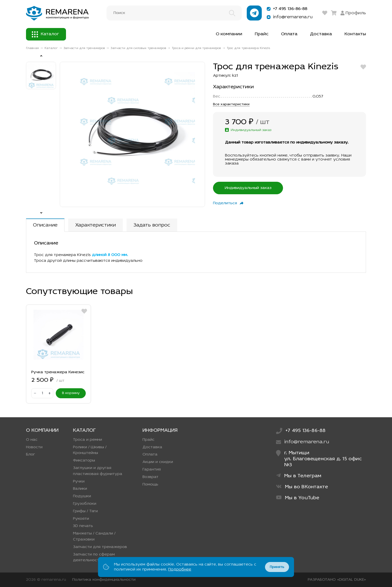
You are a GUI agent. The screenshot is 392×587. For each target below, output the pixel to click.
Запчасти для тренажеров (84, 48)
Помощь (150, 484)
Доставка (321, 34)
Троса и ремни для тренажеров (196, 48)
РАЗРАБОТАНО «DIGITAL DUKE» (337, 580)
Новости (34, 447)
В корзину (71, 393)
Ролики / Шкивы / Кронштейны (90, 450)
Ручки (79, 481)
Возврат (150, 477)
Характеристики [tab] (95, 225)
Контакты (355, 34)
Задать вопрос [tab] (152, 225)
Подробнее (180, 569)
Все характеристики (231, 104)
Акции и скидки (158, 462)
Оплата (289, 34)
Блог (30, 454)
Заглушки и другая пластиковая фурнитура (98, 471)
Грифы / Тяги (85, 511)
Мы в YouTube (298, 498)
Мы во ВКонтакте (302, 487)
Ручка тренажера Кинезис (58, 372)
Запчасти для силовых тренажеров (138, 48)
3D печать (83, 526)
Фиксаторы (84, 460)
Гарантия (152, 469)
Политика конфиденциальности (104, 580)
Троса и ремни (87, 440)
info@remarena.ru (289, 17)
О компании (229, 34)
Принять (277, 567)
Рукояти (81, 519)
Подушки (82, 496)
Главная (32, 48)
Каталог (45, 34)
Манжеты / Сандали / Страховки (94, 536)
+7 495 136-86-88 (286, 9)
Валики (80, 489)
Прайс (262, 34)
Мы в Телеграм (299, 476)
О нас (32, 440)
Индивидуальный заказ (248, 188)
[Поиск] (174, 13)
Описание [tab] (45, 225)
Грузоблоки (85, 504)
